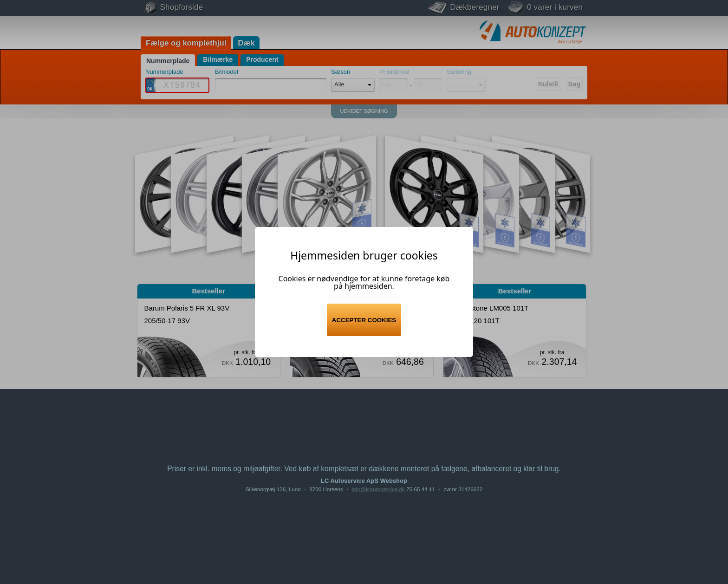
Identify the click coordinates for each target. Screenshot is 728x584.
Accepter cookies (364, 320)
